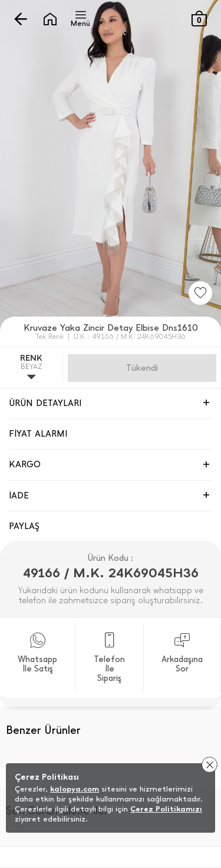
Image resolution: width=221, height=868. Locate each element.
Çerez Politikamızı (166, 809)
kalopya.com (75, 789)
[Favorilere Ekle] (200, 293)
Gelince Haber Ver (142, 368)
